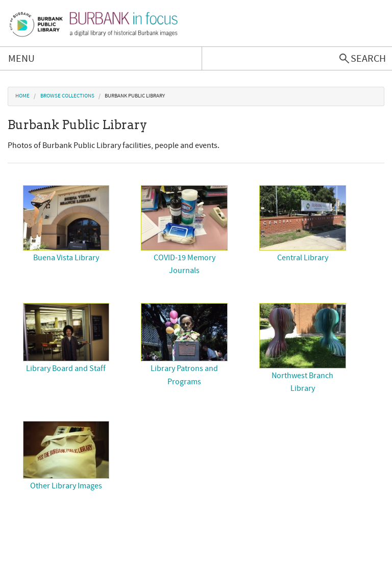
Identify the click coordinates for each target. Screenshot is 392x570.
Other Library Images (66, 486)
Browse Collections (67, 96)
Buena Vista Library (66, 258)
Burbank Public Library (135, 96)
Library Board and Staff (66, 368)
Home (22, 96)
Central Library (303, 258)
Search (368, 59)
